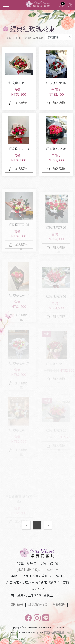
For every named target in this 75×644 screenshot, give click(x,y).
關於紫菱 (17, 605)
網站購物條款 (38, 605)
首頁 (9, 38)
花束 (18, 38)
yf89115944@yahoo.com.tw (38, 569)
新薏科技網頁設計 (54, 632)
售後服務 (59, 605)
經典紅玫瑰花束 (34, 38)
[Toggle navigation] (6, 4)
